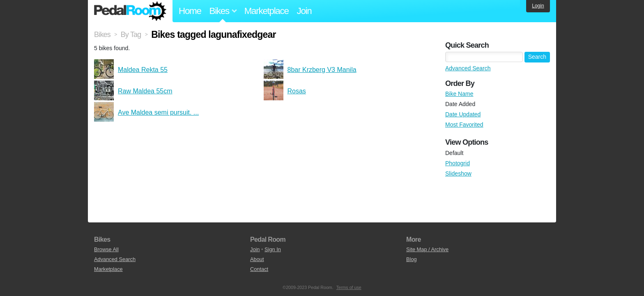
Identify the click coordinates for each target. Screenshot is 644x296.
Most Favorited (464, 125)
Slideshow (458, 173)
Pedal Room (130, 11)
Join (304, 11)
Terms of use (349, 287)
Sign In (273, 249)
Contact (259, 269)
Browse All (106, 249)
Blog (412, 259)
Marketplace (267, 11)
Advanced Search (468, 68)
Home (190, 11)
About (257, 259)
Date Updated (463, 114)
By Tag (131, 35)
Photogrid (458, 163)
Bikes (102, 35)
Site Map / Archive (427, 249)
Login (538, 6)
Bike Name (459, 94)
